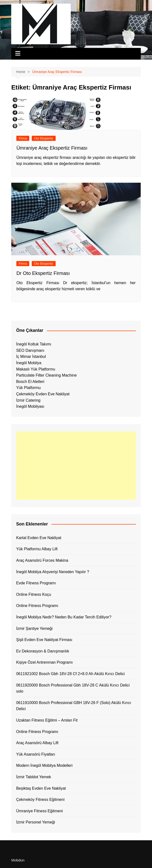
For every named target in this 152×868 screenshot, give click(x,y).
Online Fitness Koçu (34, 594)
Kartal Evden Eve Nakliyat (39, 538)
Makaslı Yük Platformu (36, 369)
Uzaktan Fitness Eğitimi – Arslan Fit (47, 720)
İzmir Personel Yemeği (35, 822)
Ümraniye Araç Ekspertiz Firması (53, 148)
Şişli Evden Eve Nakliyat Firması (44, 640)
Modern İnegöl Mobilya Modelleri (44, 765)
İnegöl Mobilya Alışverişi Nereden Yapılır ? (53, 572)
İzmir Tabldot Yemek (34, 777)
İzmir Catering (28, 400)
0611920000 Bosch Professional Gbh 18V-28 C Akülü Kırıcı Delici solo (73, 688)
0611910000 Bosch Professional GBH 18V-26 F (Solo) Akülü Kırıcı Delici (74, 706)
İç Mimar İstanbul (31, 357)
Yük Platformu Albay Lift (37, 549)
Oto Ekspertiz (44, 138)
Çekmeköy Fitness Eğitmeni (40, 800)
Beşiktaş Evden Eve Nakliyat (41, 788)
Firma (23, 138)
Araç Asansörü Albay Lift (37, 743)
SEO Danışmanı (30, 350)
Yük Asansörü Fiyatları (36, 754)
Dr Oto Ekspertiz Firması (43, 273)
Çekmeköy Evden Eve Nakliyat (43, 394)
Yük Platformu (28, 388)
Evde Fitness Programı (36, 583)
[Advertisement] (76, 466)
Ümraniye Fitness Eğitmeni (39, 811)
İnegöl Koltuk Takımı (34, 344)
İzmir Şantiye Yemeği (34, 628)
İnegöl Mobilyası (30, 406)
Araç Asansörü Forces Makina (42, 560)
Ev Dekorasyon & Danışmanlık (43, 651)
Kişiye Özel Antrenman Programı (44, 662)
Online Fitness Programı (37, 606)
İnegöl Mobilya (29, 363)
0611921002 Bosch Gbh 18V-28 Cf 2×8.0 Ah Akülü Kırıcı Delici (70, 674)
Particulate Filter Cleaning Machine (46, 375)
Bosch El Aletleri (30, 382)
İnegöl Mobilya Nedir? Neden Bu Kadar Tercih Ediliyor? (64, 617)
